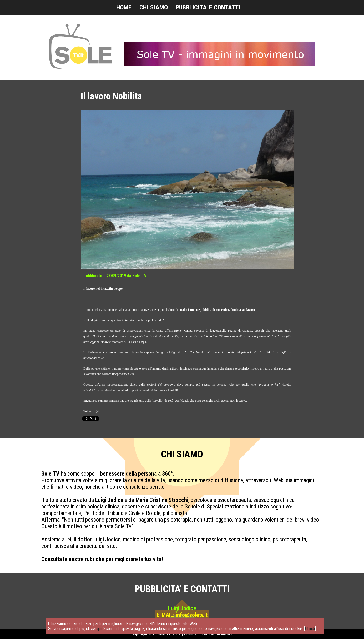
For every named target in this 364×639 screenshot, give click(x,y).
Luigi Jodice (109, 500)
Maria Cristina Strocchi (162, 500)
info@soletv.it (192, 615)
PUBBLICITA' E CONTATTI (208, 7)
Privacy (190, 634)
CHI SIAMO (154, 7)
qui (99, 629)
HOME (124, 7)
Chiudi (310, 629)
